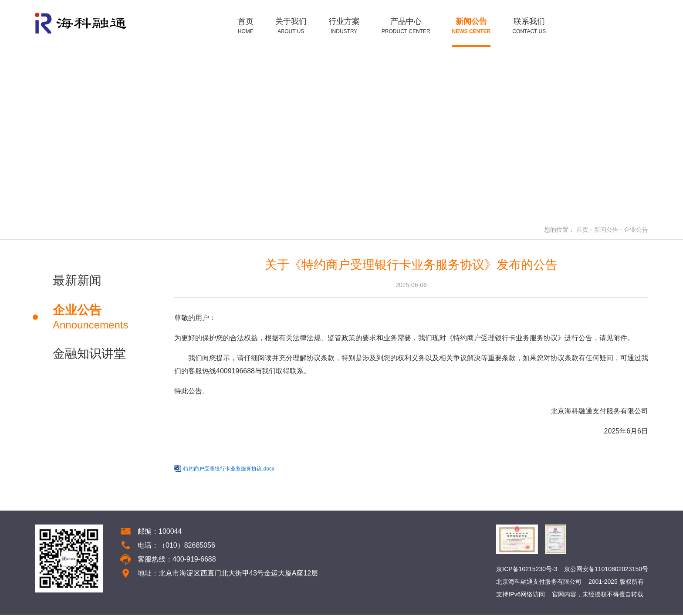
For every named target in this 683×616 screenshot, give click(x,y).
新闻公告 (606, 231)
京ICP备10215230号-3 (527, 570)
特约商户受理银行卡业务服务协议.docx (228, 470)
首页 (582, 231)
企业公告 (636, 231)
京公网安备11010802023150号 (606, 570)
